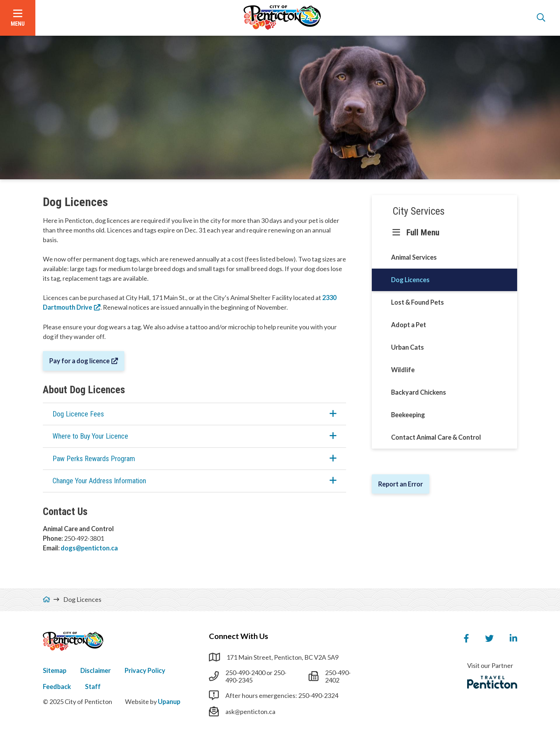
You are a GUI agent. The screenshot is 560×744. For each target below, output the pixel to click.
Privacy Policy (145, 670)
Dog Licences (410, 280)
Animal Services (414, 257)
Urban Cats (407, 347)
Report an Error (401, 484)
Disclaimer (96, 670)
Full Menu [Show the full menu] (423, 233)
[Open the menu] (18, 18)
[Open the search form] (541, 18)
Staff (93, 686)
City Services (419, 211)
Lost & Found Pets (417, 302)
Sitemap (55, 670)
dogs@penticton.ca (89, 548)
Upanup (169, 701)
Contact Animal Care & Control (436, 437)
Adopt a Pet (409, 325)
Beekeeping (408, 415)
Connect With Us (239, 636)
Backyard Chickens (419, 392)
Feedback (57, 686)
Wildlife (403, 370)
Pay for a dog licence (79, 361)
